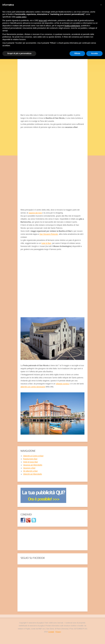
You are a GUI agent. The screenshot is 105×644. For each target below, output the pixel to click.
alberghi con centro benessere (33, 387)
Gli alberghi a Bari (30, 471)
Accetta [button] (94, 53)
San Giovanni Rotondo (49, 234)
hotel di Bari (46, 243)
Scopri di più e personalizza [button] (19, 53)
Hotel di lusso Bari (31, 462)
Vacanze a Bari (29, 468)
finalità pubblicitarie (72, 26)
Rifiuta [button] (77, 53)
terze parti (43, 20)
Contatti (51, 632)
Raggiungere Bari (30, 459)
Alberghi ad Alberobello (32, 474)
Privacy (58, 632)
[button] (101, 5)
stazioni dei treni (35, 213)
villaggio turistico (63, 384)
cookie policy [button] (21, 17)
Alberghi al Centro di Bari (33, 456)
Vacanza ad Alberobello (33, 465)
